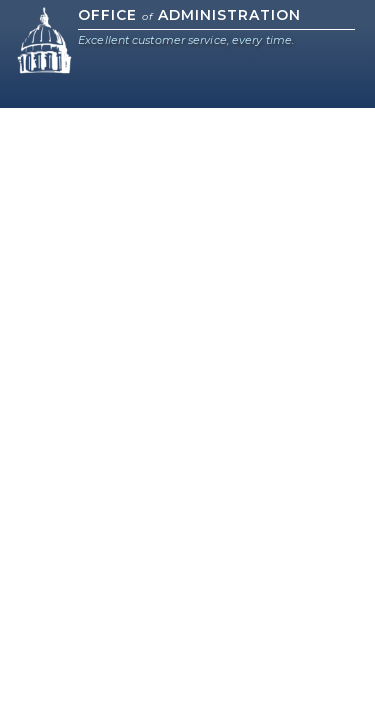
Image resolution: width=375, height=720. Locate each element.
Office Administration (189, 15)
